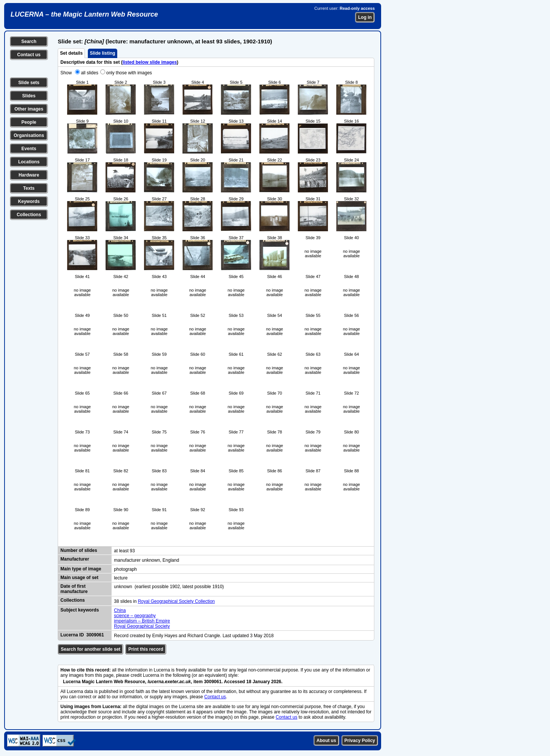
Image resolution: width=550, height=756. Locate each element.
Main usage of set (79, 578)
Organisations (29, 135)
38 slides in (126, 601)
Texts (29, 188)
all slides (90, 73)
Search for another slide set (90, 649)
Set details (71, 53)
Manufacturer (75, 559)
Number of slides (79, 550)
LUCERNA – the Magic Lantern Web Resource (84, 14)
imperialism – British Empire (142, 621)
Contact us (29, 55)
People (29, 122)
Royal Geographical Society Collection (176, 601)
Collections (29, 215)
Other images (29, 109)
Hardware (29, 175)
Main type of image (81, 569)
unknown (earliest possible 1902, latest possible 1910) (169, 587)
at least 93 (124, 551)
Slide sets (29, 83)
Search (29, 41)
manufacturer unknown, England (146, 560)
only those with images (129, 73)
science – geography (135, 616)
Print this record (146, 649)
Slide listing (102, 53)
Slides (29, 96)
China (120, 610)
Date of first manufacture (74, 589)
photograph (125, 569)
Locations (29, 162)
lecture (121, 578)
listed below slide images (150, 62)
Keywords (29, 201)
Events (29, 149)
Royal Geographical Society (142, 626)
